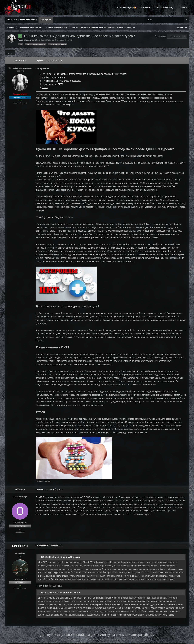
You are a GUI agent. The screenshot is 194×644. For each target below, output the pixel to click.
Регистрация (46, 20)
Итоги (44, 88)
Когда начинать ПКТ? (52, 84)
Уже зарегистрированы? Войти (22, 20)
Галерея (183, 8)
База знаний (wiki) (165, 8)
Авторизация (160, 36)
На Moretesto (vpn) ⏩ (126, 8)
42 (20, 101)
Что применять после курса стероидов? (61, 81)
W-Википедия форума (62, 40)
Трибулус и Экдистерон (53, 77)
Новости (146, 8)
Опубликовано (48, 61)
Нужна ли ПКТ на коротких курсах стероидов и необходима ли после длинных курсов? (84, 74)
